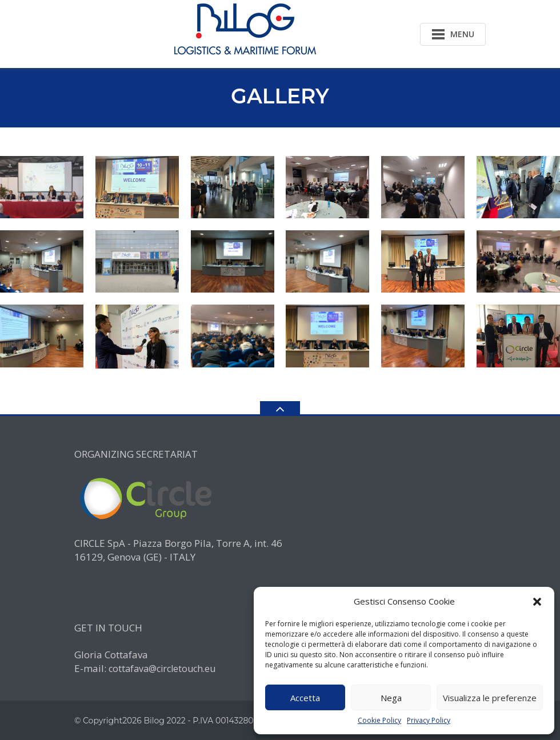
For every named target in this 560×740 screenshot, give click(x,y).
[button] (537, 602)
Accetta (305, 698)
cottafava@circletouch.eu (162, 669)
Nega (391, 698)
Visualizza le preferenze (490, 698)
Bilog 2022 (164, 721)
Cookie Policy (379, 721)
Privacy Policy (429, 721)
